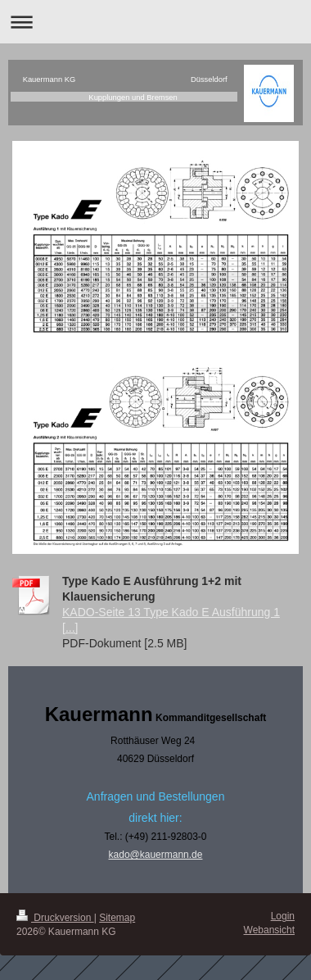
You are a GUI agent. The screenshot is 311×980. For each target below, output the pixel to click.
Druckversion (55, 918)
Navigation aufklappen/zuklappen (155, 22)
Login (283, 916)
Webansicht (269, 930)
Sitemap (117, 918)
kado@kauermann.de (156, 855)
